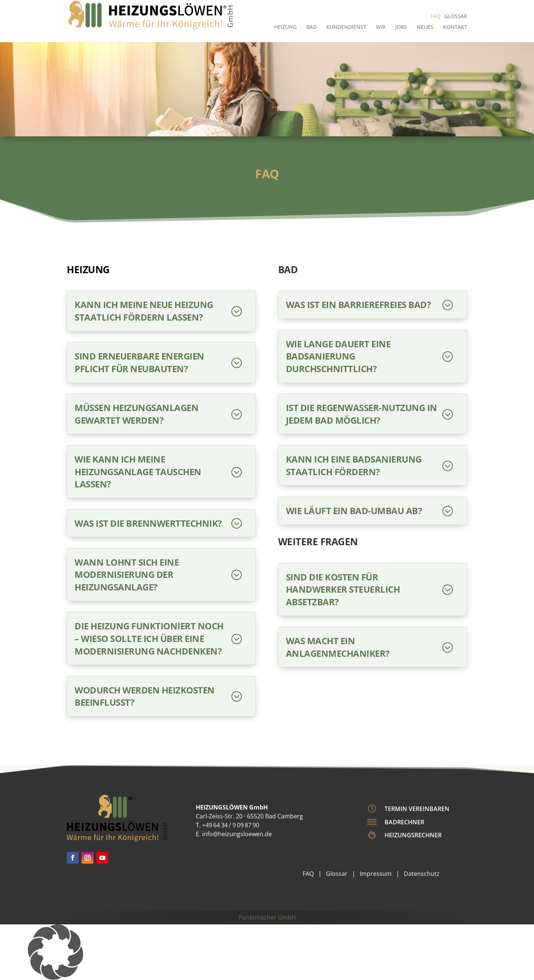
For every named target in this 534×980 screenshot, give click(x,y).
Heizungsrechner (413, 835)
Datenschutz (422, 874)
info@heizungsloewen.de (237, 834)
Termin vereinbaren (417, 809)
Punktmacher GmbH (267, 917)
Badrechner (404, 822)
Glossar (456, 16)
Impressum (376, 874)
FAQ (436, 16)
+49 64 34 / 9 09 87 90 (231, 825)
